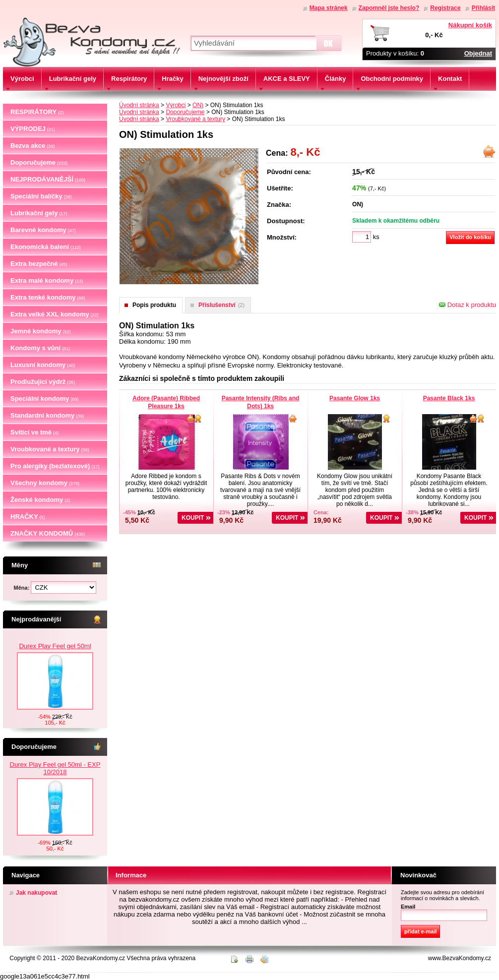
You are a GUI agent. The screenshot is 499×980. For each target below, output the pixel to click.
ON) (198, 105)
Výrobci (176, 105)
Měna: (23, 588)
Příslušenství (221, 305)
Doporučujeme (39, 162)
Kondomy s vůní (40, 348)
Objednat (478, 53)
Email (408, 907)
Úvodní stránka (139, 105)
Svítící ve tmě (34, 432)
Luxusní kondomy (43, 365)
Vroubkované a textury (50, 449)
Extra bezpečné (39, 264)
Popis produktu (154, 305)
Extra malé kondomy (47, 280)
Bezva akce (32, 146)
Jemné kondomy (41, 331)
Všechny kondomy (45, 483)
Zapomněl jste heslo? (389, 8)
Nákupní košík (470, 25)
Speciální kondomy (45, 398)
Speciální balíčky (41, 196)
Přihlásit (483, 8)
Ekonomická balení (46, 247)
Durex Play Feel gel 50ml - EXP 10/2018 (55, 768)
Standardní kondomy (47, 415)
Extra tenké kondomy (48, 297)
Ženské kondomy (40, 500)
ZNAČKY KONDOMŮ (48, 533)
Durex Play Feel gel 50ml (55, 684)
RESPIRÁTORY (37, 112)
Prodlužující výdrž (43, 382)
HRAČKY (28, 517)
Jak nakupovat (36, 893)
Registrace (445, 8)
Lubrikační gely (39, 213)
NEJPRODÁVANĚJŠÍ (48, 179)
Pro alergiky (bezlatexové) (55, 466)
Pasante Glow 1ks (355, 398)
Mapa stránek (329, 8)
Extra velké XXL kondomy (55, 314)
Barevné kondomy (43, 230)
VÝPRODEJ (33, 129)
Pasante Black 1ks (449, 398)
